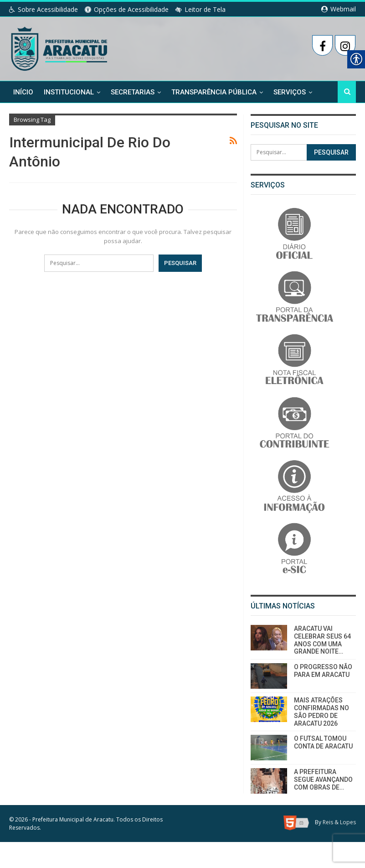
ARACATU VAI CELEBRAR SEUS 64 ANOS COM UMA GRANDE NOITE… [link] (322, 640)
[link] (60, 47)
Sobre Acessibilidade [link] (44, 9)
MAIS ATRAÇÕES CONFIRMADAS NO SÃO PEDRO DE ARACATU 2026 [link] (321, 712)
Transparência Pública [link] (214, 92)
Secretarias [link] (133, 92)
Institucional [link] (69, 92)
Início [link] (23, 92)
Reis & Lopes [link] (339, 823)
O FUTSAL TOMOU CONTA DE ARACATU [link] (323, 742)
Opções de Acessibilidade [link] (127, 9)
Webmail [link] (339, 9)
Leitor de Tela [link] (200, 9)
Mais (282, 92)
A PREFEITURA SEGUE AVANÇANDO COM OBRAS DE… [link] (323, 780)
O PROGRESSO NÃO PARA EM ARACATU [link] (323, 671)
